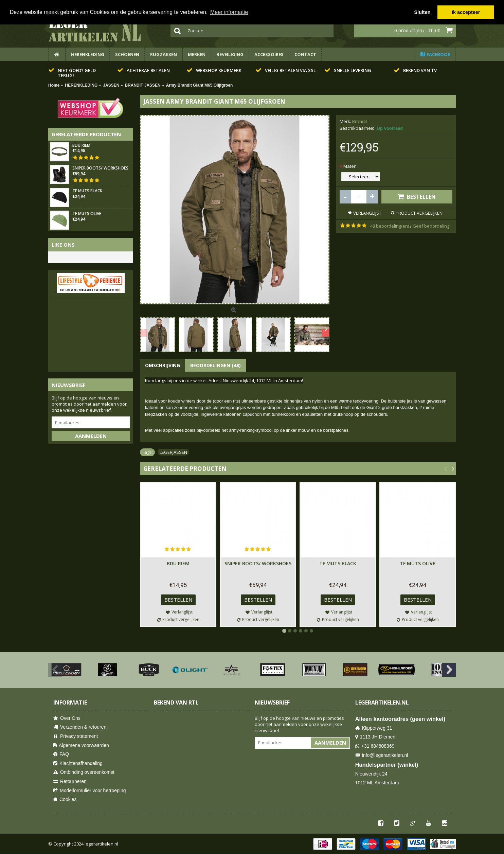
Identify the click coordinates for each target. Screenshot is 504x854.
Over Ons (67, 718)
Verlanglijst (367, 213)
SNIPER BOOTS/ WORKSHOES (100, 168)
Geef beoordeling (431, 226)
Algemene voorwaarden (81, 745)
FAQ (61, 754)
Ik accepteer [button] (466, 12)
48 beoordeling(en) (390, 226)
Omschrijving (163, 365)
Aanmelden (91, 436)
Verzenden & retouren (80, 727)
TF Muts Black (87, 191)
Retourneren (70, 781)
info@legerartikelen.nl (382, 755)
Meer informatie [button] (229, 12)
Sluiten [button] (422, 12)
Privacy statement (76, 736)
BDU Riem (81, 146)
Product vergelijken (419, 213)
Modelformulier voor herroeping (90, 791)
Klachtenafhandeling (78, 763)
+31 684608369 (375, 746)
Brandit (360, 121)
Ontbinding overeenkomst (84, 772)
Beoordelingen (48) (215, 365)
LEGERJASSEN (173, 452)
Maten (350, 166)
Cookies (65, 799)
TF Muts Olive (87, 214)
